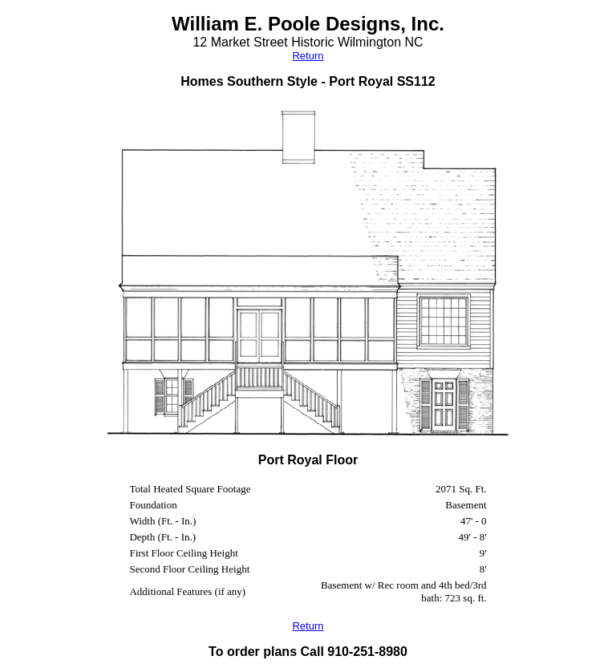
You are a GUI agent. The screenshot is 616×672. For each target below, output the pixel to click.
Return (308, 56)
